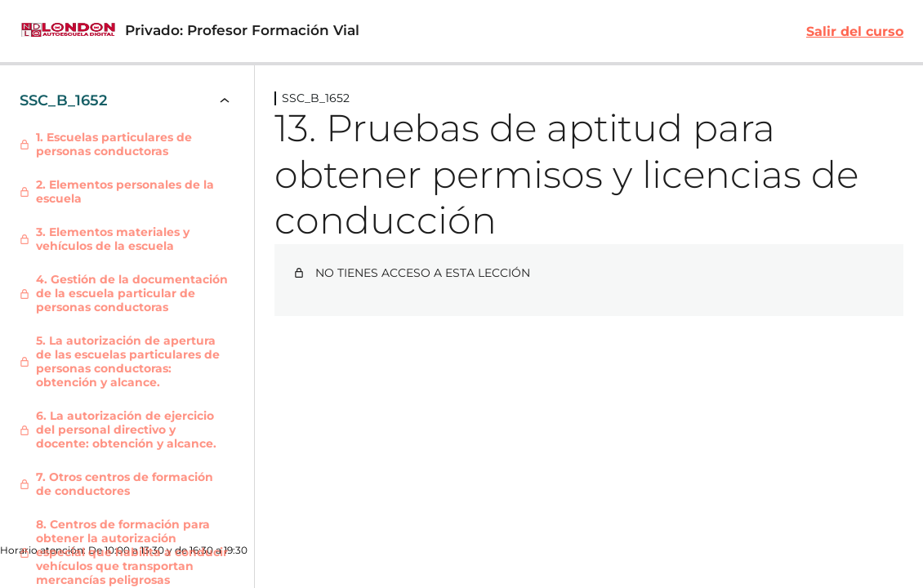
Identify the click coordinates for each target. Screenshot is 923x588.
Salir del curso (855, 31)
